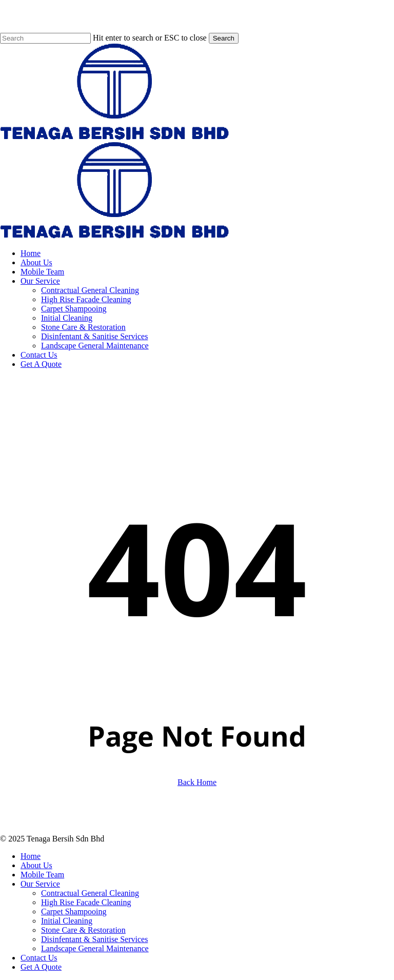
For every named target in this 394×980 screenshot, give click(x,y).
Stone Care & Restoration (83, 930)
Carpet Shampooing (74, 912)
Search (224, 38)
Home (31, 856)
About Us (36, 865)
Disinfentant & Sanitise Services (94, 939)
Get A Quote (41, 967)
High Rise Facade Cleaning (86, 902)
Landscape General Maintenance (95, 948)
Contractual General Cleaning (90, 893)
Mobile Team (42, 875)
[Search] (45, 38)
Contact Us (39, 958)
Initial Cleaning (67, 921)
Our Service (40, 884)
